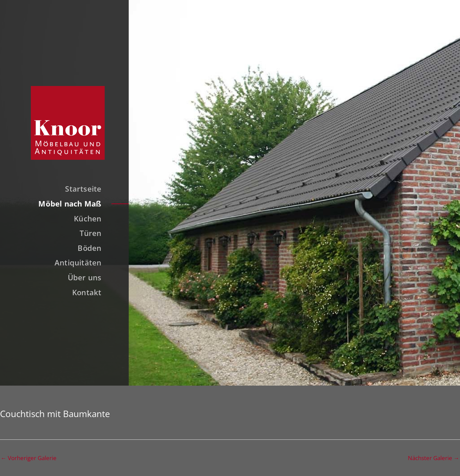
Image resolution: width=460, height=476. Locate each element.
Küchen (88, 218)
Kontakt (87, 292)
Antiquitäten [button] (78, 262)
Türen (90, 233)
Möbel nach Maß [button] (70, 203)
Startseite (83, 189)
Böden (89, 248)
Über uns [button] (85, 277)
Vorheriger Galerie (29, 458)
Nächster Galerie (434, 458)
